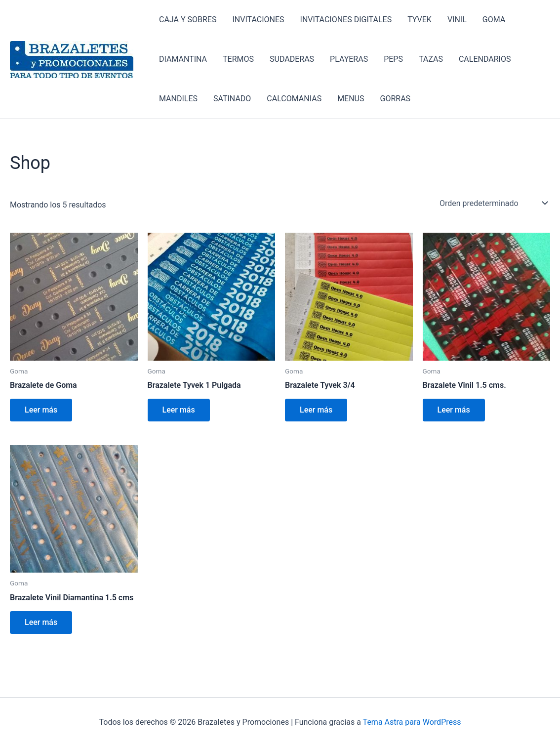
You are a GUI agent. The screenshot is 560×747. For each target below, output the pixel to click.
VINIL (457, 20)
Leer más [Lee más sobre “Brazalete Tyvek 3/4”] (316, 410)
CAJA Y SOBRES (188, 20)
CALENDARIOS (485, 59)
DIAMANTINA (183, 59)
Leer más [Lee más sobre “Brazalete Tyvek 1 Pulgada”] (179, 410)
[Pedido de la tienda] (493, 203)
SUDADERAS (292, 59)
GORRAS (396, 99)
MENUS (351, 99)
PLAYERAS (349, 59)
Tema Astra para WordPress (412, 722)
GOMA (494, 20)
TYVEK (420, 20)
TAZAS (431, 59)
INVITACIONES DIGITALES (346, 20)
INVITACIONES (258, 20)
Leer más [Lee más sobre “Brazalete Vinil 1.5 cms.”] (454, 410)
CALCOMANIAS (294, 99)
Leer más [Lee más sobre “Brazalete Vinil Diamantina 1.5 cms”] (41, 622)
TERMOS (238, 59)
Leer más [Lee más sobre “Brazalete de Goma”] (41, 410)
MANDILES (178, 99)
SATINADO (232, 99)
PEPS (393, 59)
